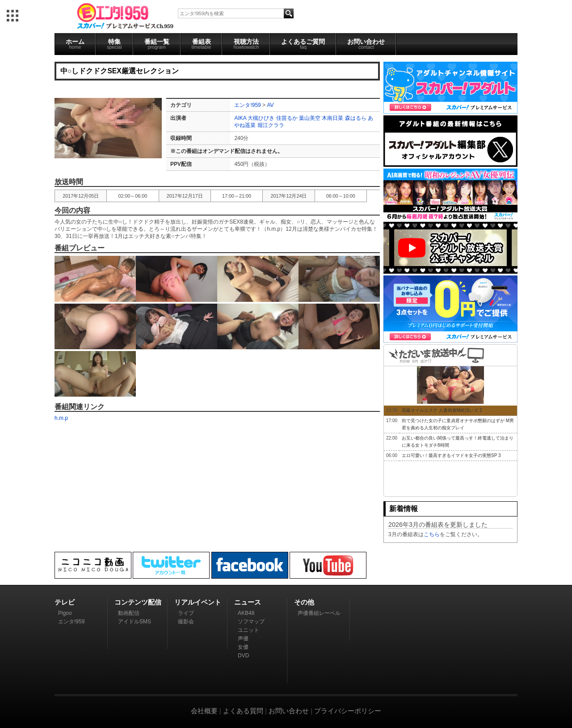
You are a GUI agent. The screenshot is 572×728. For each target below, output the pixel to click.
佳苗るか (287, 118)
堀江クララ (271, 125)
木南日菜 (332, 118)
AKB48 (246, 613)
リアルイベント (198, 602)
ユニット (248, 630)
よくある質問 (243, 711)
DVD (243, 656)
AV (270, 105)
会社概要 (204, 711)
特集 (114, 44)
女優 (243, 647)
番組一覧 (157, 44)
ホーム (75, 44)
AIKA (240, 118)
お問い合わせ (366, 44)
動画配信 (129, 613)
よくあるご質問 (303, 44)
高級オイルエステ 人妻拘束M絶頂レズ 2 (442, 410)
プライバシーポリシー (348, 711)
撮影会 (186, 622)
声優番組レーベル (319, 613)
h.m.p (61, 418)
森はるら (356, 118)
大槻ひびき (261, 118)
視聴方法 (246, 44)
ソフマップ (251, 622)
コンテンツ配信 (138, 602)
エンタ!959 (247, 105)
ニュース (248, 602)
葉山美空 (310, 118)
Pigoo (65, 613)
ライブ (186, 613)
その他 (304, 602)
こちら (432, 534)
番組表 (202, 44)
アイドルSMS (135, 622)
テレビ (65, 602)
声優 (243, 639)
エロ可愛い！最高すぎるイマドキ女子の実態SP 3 (451, 455)
